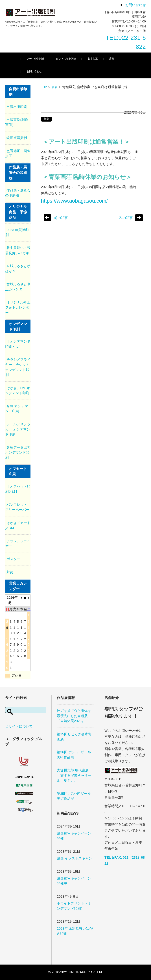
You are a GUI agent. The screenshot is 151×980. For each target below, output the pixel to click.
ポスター (13, 559)
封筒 (10, 572)
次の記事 (126, 218)
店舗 (113, 59)
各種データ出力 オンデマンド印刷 (18, 453)
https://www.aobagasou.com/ (74, 201)
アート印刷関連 (37, 59)
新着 (54, 87)
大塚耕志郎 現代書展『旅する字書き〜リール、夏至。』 (74, 775)
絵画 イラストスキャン (74, 858)
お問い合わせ (36, 71)
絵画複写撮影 (17, 138)
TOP (44, 87)
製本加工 (95, 59)
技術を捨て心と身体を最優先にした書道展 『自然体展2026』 (74, 716)
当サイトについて (19, 726)
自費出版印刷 (17, 107)
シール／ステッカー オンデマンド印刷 (18, 429)
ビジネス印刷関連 (68, 59)
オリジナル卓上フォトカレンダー (18, 307)
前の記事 (61, 218)
